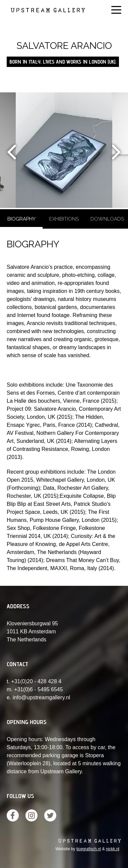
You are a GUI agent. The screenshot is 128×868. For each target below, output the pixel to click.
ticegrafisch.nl (89, 849)
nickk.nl (113, 849)
